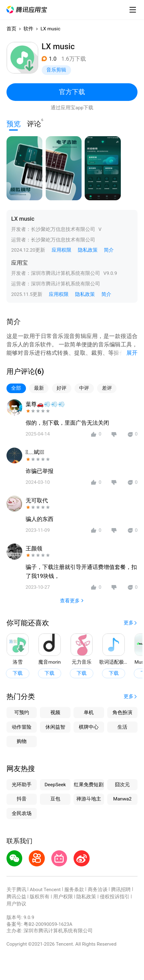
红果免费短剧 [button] (89, 785)
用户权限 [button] (63, 897)
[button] (27, 10)
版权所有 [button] (40, 897)
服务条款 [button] (74, 890)
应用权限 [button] (61, 250)
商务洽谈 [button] (98, 890)
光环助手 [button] (22, 785)
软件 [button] (28, 29)
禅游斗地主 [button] (89, 799)
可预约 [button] (22, 713)
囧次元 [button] (122, 785)
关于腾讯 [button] (16, 890)
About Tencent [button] (45, 890)
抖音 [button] (22, 799)
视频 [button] (55, 713)
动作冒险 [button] (22, 727)
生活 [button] (122, 727)
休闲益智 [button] (55, 727)
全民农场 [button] (22, 813)
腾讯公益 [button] (16, 897)
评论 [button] (34, 123)
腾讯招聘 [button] (121, 890)
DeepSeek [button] (55, 785)
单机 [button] (89, 713)
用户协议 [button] (16, 904)
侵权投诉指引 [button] (115, 897)
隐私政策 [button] (88, 250)
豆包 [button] (55, 799)
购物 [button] (22, 741)
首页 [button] (11, 29)
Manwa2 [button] (122, 799)
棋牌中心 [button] (89, 727)
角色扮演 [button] (122, 713)
